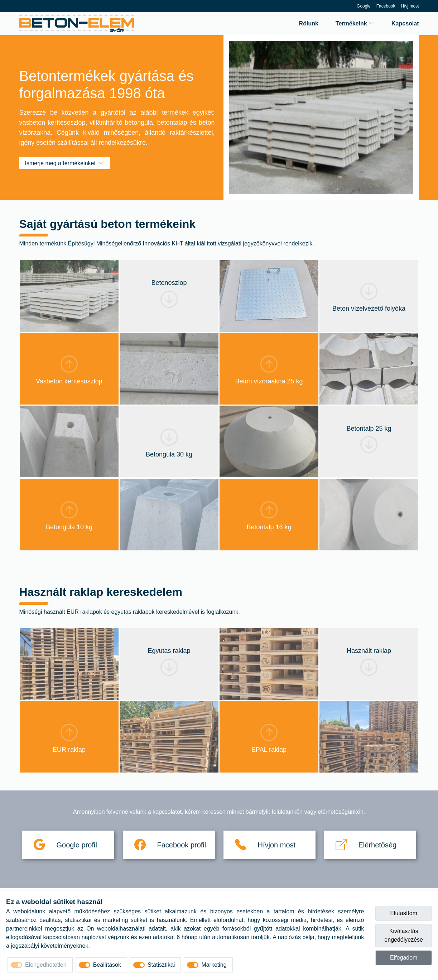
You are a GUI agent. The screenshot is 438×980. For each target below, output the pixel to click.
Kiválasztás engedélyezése (404, 935)
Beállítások (107, 965)
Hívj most (410, 6)
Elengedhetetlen (46, 965)
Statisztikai (161, 965)
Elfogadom (404, 958)
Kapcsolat (405, 23)
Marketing (214, 965)
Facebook (386, 6)
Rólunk (309, 23)
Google (364, 6)
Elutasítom (404, 913)
